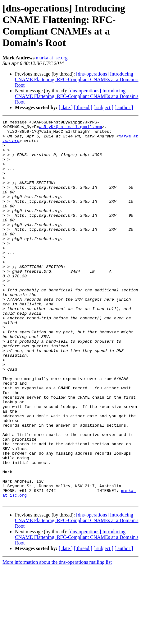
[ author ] (124, 107)
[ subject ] (103, 107)
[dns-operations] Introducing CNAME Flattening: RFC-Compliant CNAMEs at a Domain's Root (77, 79)
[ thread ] (83, 107)
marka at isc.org (52, 58)
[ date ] (66, 107)
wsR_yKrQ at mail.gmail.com (70, 128)
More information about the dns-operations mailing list (57, 639)
